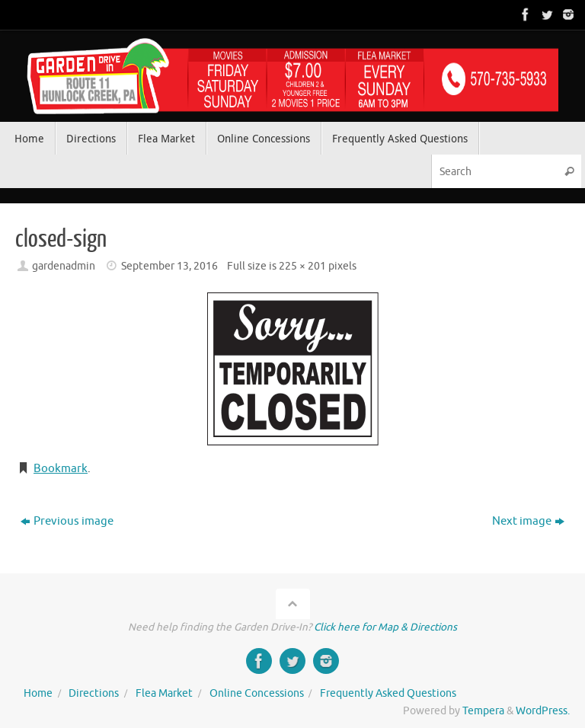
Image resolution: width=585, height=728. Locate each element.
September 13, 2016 (169, 266)
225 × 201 (302, 266)
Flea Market (164, 693)
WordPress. (543, 711)
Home (38, 693)
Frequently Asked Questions (388, 693)
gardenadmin (64, 266)
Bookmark (61, 469)
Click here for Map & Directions (385, 627)
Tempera (483, 711)
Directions (94, 693)
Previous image (67, 521)
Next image (528, 521)
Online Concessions (257, 693)
